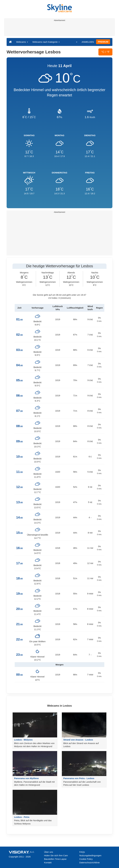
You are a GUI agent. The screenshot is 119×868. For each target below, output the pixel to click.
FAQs (82, 852)
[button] (75, 42)
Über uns (49, 852)
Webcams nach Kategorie (46, 42)
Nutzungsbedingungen (90, 855)
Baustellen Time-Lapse (55, 859)
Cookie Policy (86, 859)
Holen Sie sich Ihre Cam (56, 855)
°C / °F (105, 52)
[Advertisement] (59, 29)
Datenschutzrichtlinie (89, 862)
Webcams (22, 42)
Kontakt (48, 862)
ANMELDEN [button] (88, 42)
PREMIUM (103, 42)
